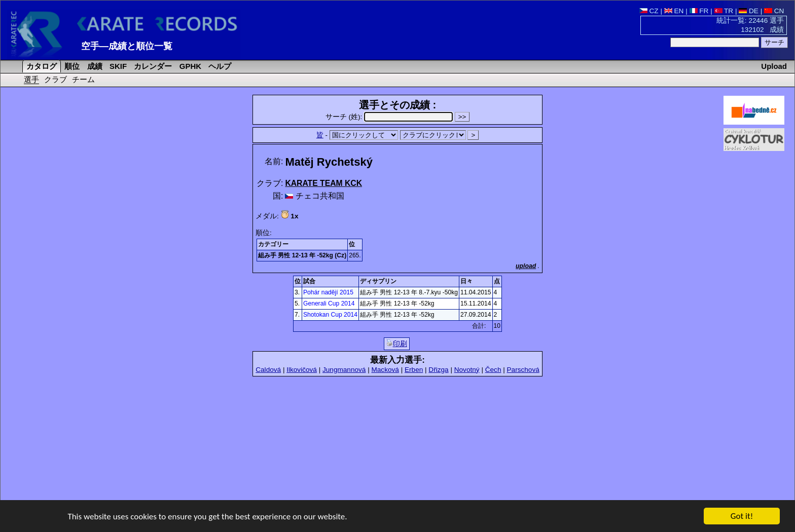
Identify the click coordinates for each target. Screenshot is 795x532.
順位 (71, 66)
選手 (31, 79)
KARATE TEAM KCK (323, 183)
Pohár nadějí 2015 (328, 292)
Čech (493, 370)
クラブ (56, 79)
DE (749, 11)
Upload (774, 66)
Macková (385, 370)
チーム (83, 79)
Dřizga (438, 370)
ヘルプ (219, 66)
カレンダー (152, 66)
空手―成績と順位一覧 (127, 46)
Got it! (742, 517)
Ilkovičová (302, 370)
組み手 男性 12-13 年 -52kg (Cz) (302, 255)
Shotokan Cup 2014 (330, 315)
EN (674, 11)
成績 (94, 66)
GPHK (189, 66)
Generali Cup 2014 (329, 303)
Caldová (268, 370)
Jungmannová (344, 370)
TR (724, 11)
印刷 (397, 344)
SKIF (117, 66)
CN (774, 11)
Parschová (523, 370)
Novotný (467, 370)
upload (526, 266)
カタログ (41, 66)
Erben (414, 370)
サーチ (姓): (390, 117)
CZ (649, 11)
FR (699, 11)
